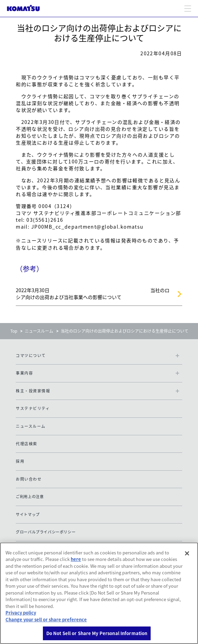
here (76, 559)
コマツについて (31, 355)
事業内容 (24, 373)
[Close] (187, 553)
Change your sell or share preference (46, 619)
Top (14, 331)
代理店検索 (27, 444)
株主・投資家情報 (33, 391)
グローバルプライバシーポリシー (46, 532)
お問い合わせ (29, 479)
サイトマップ (28, 514)
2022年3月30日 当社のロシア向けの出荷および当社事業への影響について (93, 294)
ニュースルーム (39, 331)
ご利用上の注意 (30, 497)
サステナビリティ (33, 408)
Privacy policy (21, 613)
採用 (20, 461)
